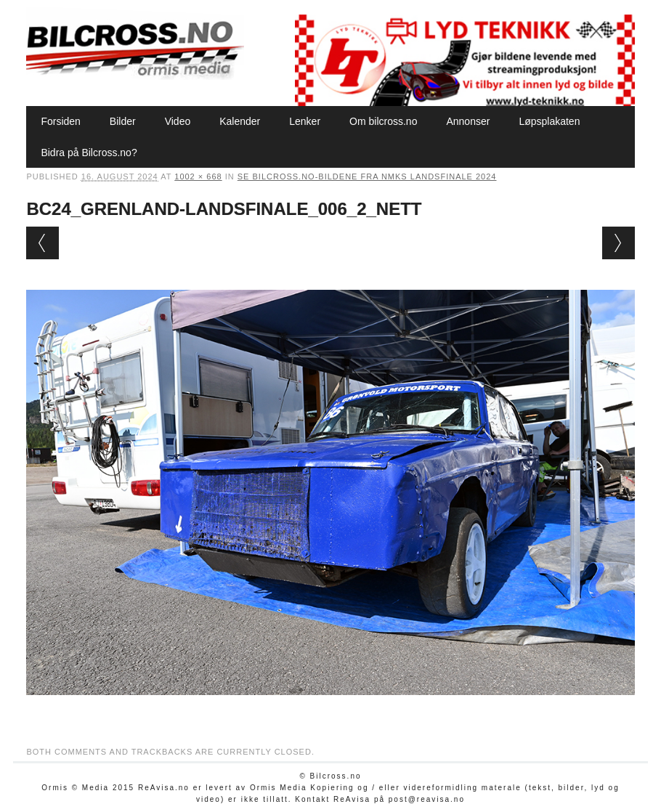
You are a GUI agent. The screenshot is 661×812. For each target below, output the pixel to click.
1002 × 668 (198, 176)
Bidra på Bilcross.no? (89, 153)
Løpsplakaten (549, 121)
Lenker (305, 121)
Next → (619, 243)
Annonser (468, 121)
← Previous (42, 243)
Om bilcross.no (383, 121)
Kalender (240, 121)
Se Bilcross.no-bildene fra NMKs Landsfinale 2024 (367, 176)
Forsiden (60, 121)
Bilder (123, 121)
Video (178, 121)
